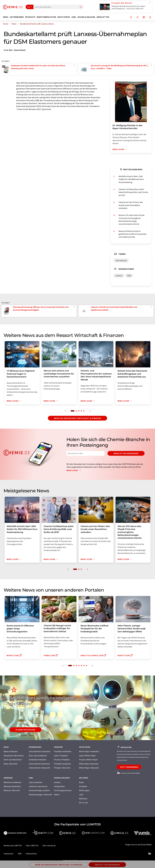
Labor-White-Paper (87, 756)
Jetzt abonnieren (129, 767)
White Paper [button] (64, 17)
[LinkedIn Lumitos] (150, 854)
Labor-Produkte (61, 756)
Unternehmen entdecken (40, 751)
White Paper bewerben (89, 764)
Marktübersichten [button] (46, 17)
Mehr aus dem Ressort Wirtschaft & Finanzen (78, 418)
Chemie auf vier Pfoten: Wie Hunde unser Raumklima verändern (131, 205)
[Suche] (81, 7)
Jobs (81, 794)
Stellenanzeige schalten (39, 790)
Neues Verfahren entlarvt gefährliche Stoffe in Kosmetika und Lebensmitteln (132, 234)
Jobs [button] (74, 17)
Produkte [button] (30, 17)
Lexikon (57, 782)
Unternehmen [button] (17, 17)
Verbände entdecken (38, 760)
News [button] (6, 17)
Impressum (9, 854)
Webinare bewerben (12, 786)
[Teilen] (137, 17)
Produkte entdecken (63, 751)
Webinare (83, 799)
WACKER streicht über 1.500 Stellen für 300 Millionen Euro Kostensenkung (131, 179)
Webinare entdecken (12, 782)
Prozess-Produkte (62, 760)
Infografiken (59, 786)
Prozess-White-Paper (88, 760)
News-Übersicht (11, 764)
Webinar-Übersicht (12, 790)
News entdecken (11, 751)
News (81, 782)
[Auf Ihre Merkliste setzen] (131, 17)
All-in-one (83, 803)
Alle (29, 7)
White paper (84, 790)
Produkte (83, 786)
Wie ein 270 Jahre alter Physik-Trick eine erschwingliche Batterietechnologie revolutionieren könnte (132, 220)
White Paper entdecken (89, 751)
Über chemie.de (49, 846)
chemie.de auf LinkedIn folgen (128, 773)
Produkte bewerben (62, 764)
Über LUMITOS (32, 846)
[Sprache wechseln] (144, 17)
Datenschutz (31, 854)
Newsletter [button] (103, 17)
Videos (57, 794)
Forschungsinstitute (63, 790)
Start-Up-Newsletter (13, 760)
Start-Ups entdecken (38, 756)
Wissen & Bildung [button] (86, 17)
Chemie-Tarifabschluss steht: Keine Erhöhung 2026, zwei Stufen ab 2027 (133, 192)
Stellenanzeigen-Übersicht (40, 794)
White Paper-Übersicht (89, 768)
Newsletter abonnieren (126, 453)
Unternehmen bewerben (39, 764)
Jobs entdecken (36, 782)
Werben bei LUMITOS (13, 846)
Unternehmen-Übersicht (39, 768)
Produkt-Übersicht (62, 768)
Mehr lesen (74, 470)
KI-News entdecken (25, 730)
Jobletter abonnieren (38, 786)
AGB (20, 854)
